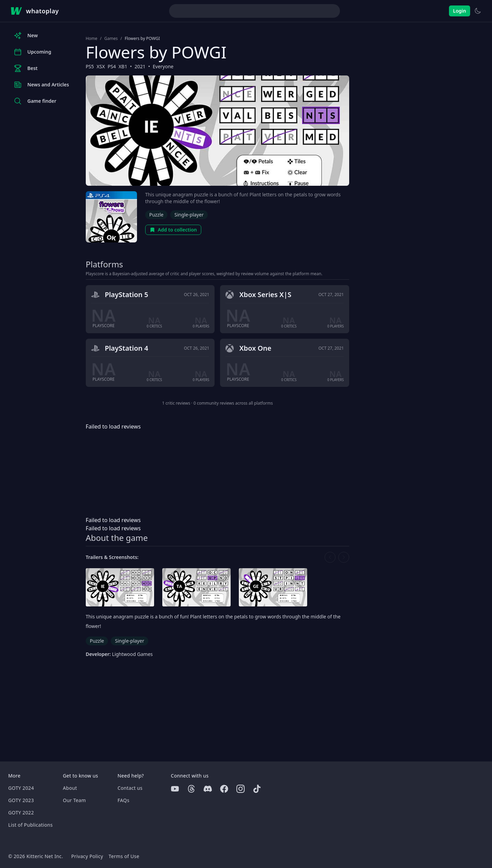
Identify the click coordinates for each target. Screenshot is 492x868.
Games (111, 39)
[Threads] (191, 789)
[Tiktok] (257, 789)
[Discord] (208, 789)
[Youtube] (175, 789)
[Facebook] (224, 789)
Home (92, 39)
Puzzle (156, 215)
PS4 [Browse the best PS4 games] (112, 66)
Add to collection (173, 230)
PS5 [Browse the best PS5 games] (90, 66)
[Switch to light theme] (478, 11)
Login (460, 11)
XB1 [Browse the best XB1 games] (123, 66)
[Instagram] (241, 789)
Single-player (189, 215)
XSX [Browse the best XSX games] (101, 66)
